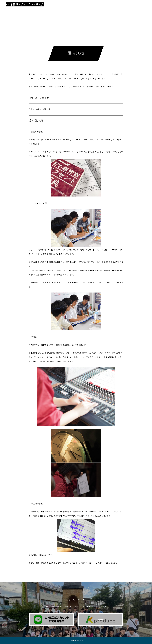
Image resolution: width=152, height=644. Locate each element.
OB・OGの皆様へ (96, 4)
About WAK (45, 4)
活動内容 (56, 4)
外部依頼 (67, 4)
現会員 (109, 4)
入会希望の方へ (80, 4)
